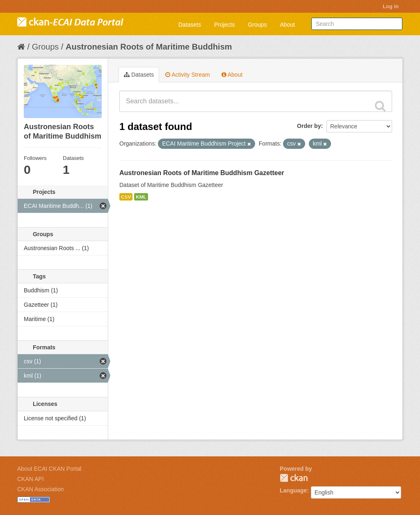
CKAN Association (41, 489)
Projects (225, 25)
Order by (309, 126)
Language (293, 490)
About (287, 25)
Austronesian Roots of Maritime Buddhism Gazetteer (202, 173)
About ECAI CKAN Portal (49, 469)
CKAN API (31, 479)
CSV (126, 197)
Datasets (190, 25)
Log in (391, 6)
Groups (257, 25)
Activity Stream (187, 75)
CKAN (294, 478)
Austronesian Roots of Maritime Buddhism (149, 47)
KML (141, 197)
